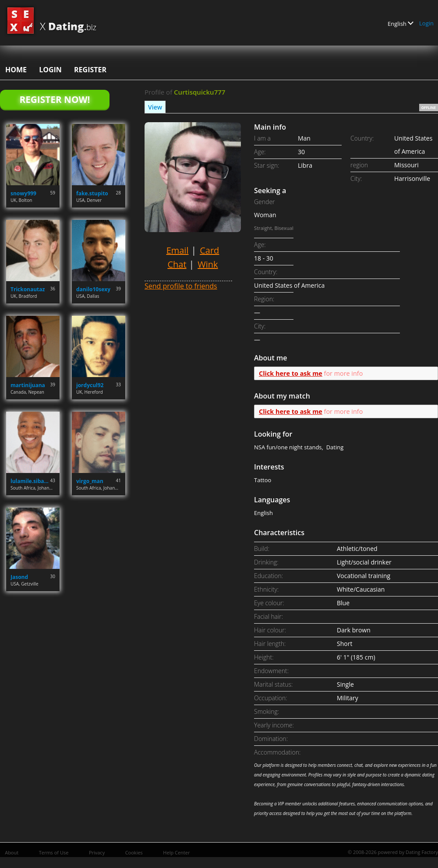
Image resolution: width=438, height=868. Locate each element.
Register (90, 70)
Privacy (97, 852)
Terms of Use (54, 852)
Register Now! (55, 99)
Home (16, 70)
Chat (177, 264)
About (12, 852)
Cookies (134, 852)
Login (426, 23)
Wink (208, 264)
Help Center (176, 852)
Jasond (19, 577)
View (155, 107)
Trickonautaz (28, 289)
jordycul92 (90, 385)
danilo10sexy (93, 289)
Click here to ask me (291, 373)
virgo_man (90, 481)
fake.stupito (92, 193)
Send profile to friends (181, 286)
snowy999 (23, 193)
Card (209, 250)
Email (178, 250)
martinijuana (28, 385)
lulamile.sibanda (30, 481)
